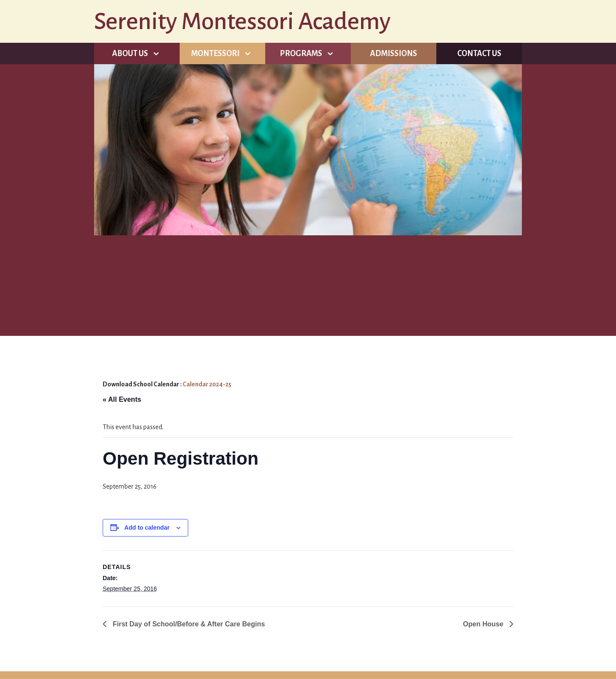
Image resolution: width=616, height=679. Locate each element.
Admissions (394, 53)
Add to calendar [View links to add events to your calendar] (147, 528)
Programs (301, 53)
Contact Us (479, 53)
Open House (484, 624)
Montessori (215, 53)
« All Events (122, 399)
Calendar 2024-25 (207, 384)
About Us (130, 53)
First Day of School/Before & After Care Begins (188, 624)
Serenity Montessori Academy (242, 21)
